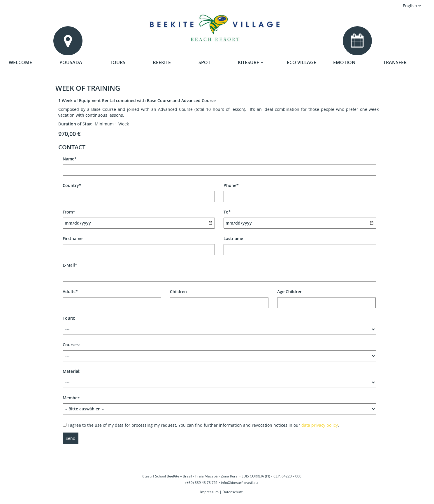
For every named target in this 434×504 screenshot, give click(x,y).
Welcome (20, 62)
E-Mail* (219, 271)
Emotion (344, 62)
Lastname (300, 244)
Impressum (209, 492)
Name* (219, 164)
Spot (204, 62)
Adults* (112, 297)
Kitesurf (251, 62)
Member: (219, 403)
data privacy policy (320, 425)
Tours (118, 62)
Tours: (219, 325)
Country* (139, 191)
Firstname (139, 244)
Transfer (395, 62)
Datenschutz (233, 492)
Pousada (71, 62)
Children (219, 297)
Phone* (300, 191)
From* (139, 217)
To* (300, 217)
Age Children (326, 297)
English (412, 6)
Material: (219, 378)
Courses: (219, 352)
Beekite (162, 62)
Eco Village (302, 62)
